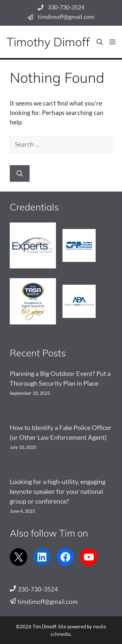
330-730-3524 (66, 7)
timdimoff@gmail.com (66, 17)
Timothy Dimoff (48, 42)
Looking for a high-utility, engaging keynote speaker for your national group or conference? (58, 491)
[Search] (20, 173)
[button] (100, 42)
